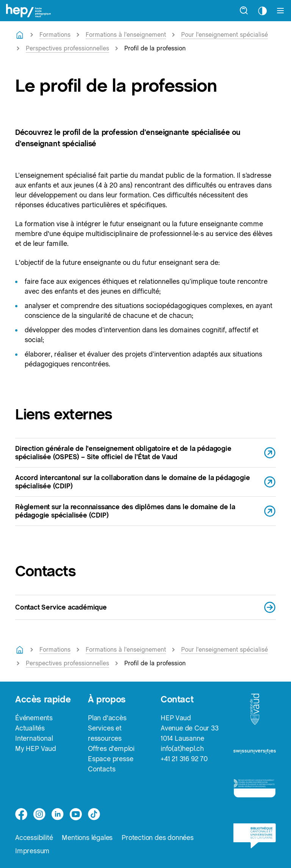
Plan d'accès (107, 718)
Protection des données (158, 838)
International (34, 738)
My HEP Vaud (36, 748)
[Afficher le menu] (280, 11)
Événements (34, 718)
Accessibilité (34, 838)
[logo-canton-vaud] (255, 712)
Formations (55, 35)
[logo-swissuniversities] (255, 754)
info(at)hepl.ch (182, 748)
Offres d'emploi (111, 748)
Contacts (102, 769)
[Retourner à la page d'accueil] (20, 35)
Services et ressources (105, 733)
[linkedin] (58, 814)
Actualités (30, 728)
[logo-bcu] (255, 840)
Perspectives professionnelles (67, 48)
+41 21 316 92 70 (184, 759)
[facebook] (21, 814)
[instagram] (39, 814)
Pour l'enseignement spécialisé (225, 35)
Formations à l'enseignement (126, 35)
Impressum (32, 851)
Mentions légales (87, 838)
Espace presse (110, 759)
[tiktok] (94, 814)
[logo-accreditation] (255, 791)
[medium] (76, 814)
